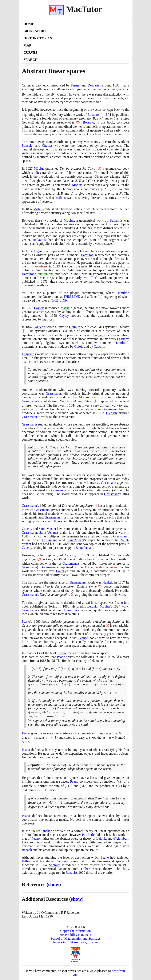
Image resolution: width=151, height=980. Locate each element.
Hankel (107, 582)
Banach (27, 850)
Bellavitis (116, 220)
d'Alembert (121, 838)
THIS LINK (72, 297)
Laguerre (39, 327)
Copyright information (75, 931)
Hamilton (87, 255)
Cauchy (99, 346)
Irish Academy (37, 266)
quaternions (46, 274)
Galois (79, 346)
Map (27, 45)
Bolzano (93, 115)
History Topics (38, 38)
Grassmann (53, 393)
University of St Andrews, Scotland (75, 942)
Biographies (35, 31)
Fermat (75, 85)
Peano (119, 603)
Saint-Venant (47, 529)
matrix (65, 308)
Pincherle (48, 831)
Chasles (47, 146)
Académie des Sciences (101, 567)
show (54, 884)
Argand (39, 251)
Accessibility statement (75, 935)
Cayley (39, 308)
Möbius (39, 168)
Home (29, 24)
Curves (30, 53)
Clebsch (112, 413)
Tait (94, 278)
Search (31, 60)
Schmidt (63, 861)
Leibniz (92, 606)
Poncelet (28, 146)
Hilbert (27, 861)
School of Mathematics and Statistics (75, 938)
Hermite (75, 327)
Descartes (94, 85)
